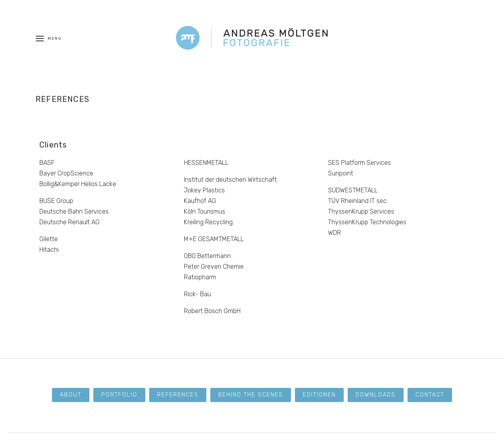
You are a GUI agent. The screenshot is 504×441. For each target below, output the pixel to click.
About (71, 395)
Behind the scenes (251, 395)
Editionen (319, 395)
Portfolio (119, 395)
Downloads (376, 395)
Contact (430, 395)
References (178, 395)
